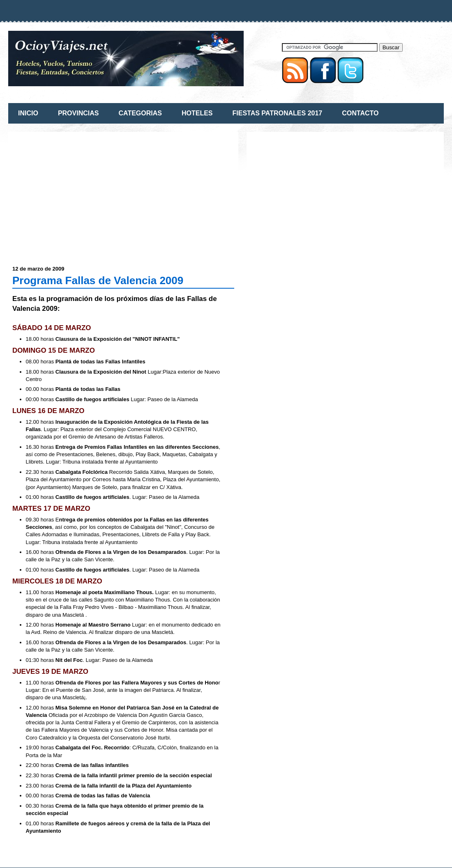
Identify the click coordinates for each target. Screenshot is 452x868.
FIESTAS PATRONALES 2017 (278, 113)
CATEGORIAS (140, 113)
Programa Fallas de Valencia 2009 (98, 280)
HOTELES (197, 113)
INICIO (28, 113)
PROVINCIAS (78, 113)
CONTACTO (360, 113)
